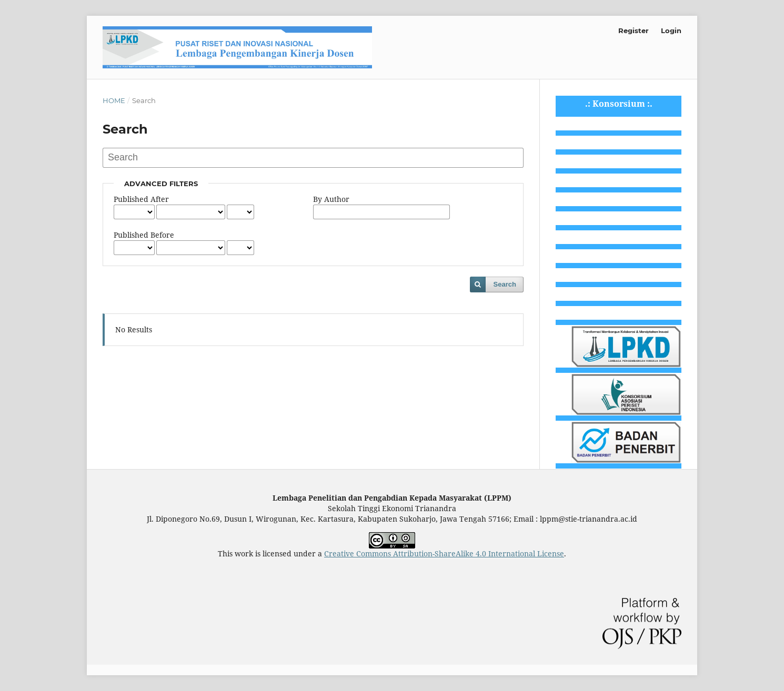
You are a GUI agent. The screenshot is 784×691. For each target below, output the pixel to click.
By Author (331, 199)
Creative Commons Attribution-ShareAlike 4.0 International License (444, 553)
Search (505, 284)
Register (634, 31)
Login (671, 31)
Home (114, 100)
